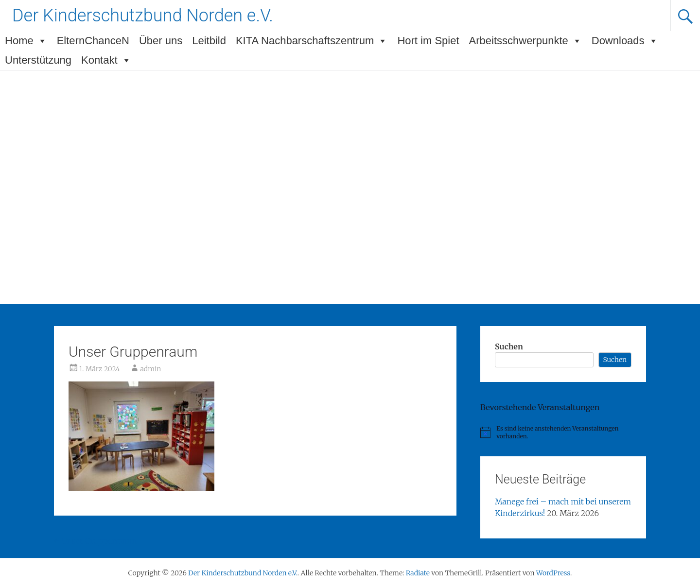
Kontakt (106, 60)
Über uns (161, 41)
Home (26, 41)
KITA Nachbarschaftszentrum (312, 41)
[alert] (563, 433)
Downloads (625, 41)
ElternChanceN (93, 41)
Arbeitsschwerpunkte (525, 41)
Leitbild (209, 41)
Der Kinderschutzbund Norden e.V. (143, 16)
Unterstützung (38, 60)
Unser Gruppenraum (96, 541)
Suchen (509, 346)
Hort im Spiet (428, 41)
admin (150, 369)
